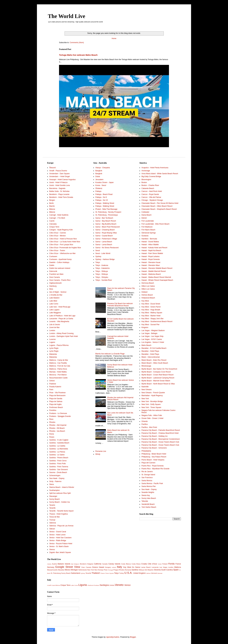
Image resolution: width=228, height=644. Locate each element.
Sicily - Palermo (55, 481)
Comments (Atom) (77, 43)
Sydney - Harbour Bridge (105, 259)
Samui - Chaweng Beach (105, 230)
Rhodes (122, 570)
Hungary (108, 567)
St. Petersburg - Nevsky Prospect (108, 212)
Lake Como (54, 304)
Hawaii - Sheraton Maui (151, 265)
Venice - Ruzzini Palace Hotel (61, 544)
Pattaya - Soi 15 (102, 200)
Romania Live (101, 451)
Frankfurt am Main (56, 274)
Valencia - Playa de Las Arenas (61, 526)
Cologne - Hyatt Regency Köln (61, 230)
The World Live (67, 16)
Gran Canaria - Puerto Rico (60, 280)
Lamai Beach (146, 567)
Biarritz (52, 206)
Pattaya (98, 191)
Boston (144, 182)
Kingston (145, 327)
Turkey (122, 573)
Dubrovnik (53, 271)
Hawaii (101, 567)
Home (114, 38)
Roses (52, 437)
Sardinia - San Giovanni (59, 470)
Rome (52, 434)
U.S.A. (128, 573)
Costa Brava (136, 564)
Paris (51, 390)
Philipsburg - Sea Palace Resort (154, 457)
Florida (171, 564)
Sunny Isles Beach (149, 498)
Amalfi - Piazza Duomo (58, 171)
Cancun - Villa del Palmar (151, 197)
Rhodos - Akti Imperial (58, 425)
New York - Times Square (151, 407)
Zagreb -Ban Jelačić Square (60, 552)
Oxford (52, 381)
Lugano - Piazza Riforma (59, 345)
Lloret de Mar (54, 327)
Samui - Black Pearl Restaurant (108, 227)
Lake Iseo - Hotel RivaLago (60, 307)
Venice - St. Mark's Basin (59, 546)
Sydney (98, 256)
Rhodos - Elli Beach (57, 428)
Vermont (154, 573)
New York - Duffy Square (151, 404)
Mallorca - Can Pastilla (58, 363)
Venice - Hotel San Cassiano (60, 538)
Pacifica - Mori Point (149, 427)
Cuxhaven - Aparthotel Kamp (60, 259)
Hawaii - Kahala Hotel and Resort (154, 248)
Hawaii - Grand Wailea (150, 242)
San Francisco (147, 478)
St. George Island (148, 475)
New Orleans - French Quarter (153, 393)
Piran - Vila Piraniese (57, 393)
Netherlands (83, 570)
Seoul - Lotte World (103, 253)
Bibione (52, 209)
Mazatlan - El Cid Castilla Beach (154, 348)
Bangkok (99, 171)
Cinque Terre (54, 227)
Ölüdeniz (99, 188)
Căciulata (53, 224)
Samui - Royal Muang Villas (106, 233)
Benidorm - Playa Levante (59, 194)
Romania (128, 570)
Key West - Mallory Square (152, 313)
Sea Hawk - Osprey (57, 478)
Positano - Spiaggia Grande (60, 416)
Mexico (68, 570)
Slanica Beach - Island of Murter (62, 487)
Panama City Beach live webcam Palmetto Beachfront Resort (120, 305)
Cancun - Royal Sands (150, 194)
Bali (72, 564)
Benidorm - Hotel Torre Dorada (61, 197)
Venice (127, 585)
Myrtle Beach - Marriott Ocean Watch (156, 381)
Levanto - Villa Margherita (59, 321)
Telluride (145, 501)
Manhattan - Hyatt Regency (152, 396)
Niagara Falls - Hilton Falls (152, 415)
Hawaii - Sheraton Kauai (151, 262)
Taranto (52, 505)
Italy (119, 567)
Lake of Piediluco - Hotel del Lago (62, 316)
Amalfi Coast (51, 585)
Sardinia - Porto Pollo (58, 464)
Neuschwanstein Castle (58, 378)
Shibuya (141, 570)
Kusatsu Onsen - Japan (104, 182)
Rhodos (52, 422)
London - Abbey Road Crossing (61, 333)
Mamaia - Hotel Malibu (58, 372)
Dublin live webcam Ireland (60, 268)
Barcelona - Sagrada (57, 188)
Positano (96, 585)
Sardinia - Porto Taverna (59, 467)
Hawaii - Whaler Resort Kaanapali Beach (157, 280)
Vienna (52, 550)
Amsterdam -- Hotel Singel (60, 176)
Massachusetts (52, 570)
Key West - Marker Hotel (151, 316)
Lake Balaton (54, 298)
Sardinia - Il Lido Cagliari (59, 440)
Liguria (83, 585)
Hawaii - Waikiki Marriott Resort (154, 271)
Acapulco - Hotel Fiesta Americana (155, 168)
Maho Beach (146, 345)
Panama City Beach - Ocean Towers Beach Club (160, 442)
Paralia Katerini (55, 387)
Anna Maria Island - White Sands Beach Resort (160, 174)
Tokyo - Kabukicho (103, 268)
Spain (176, 570)
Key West (145, 301)
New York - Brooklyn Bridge (152, 401)
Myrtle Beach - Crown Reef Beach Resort (157, 375)
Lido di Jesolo (55, 325)
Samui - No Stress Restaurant (107, 248)
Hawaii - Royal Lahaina (150, 256)
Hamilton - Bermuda (149, 239)
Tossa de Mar (55, 517)
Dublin (52, 265)
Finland (165, 564)
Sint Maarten (149, 570)
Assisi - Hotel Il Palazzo (58, 182)
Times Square (109, 573)
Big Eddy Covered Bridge (151, 176)
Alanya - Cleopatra (103, 168)
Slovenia (157, 570)
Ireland (114, 567)
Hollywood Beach (148, 298)
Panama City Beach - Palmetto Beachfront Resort (161, 430)
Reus (51, 419)
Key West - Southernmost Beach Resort (157, 321)
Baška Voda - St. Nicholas (59, 191)
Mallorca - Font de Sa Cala (60, 366)
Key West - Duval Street (151, 304)
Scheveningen (55, 475)
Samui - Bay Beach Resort (106, 221)
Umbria (112, 585)
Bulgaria (90, 564)
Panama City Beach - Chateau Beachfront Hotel (160, 433)
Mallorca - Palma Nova (58, 369)
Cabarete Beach (148, 188)
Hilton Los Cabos (148, 286)
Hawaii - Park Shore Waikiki (152, 253)
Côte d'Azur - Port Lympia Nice (61, 245)
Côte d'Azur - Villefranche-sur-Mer (62, 253)
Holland (144, 292)
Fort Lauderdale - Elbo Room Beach (155, 224)
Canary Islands (114, 564)
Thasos (102, 573)
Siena (52, 484)
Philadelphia (146, 451)
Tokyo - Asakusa (102, 265)
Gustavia (145, 236)
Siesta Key (146, 495)
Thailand (96, 573)
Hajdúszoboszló (55, 283)
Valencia (53, 523)
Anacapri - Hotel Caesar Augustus (62, 180)
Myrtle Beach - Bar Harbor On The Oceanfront (159, 369)
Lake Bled (53, 301)
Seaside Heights (148, 492)
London (52, 330)
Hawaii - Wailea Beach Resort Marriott (156, 277)
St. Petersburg (56, 573)
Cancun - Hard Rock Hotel (152, 191)
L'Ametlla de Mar (56, 295)
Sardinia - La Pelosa (57, 452)
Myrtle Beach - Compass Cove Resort (156, 372)
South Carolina (167, 570)
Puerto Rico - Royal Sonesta (152, 466)
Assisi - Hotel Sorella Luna (60, 185)
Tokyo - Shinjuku (102, 277)
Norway (101, 570)
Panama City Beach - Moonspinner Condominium (161, 439)
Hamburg (53, 286)
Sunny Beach (54, 499)
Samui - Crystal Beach (104, 236)
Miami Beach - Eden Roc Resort (154, 360)
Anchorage (146, 171)
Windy (98, 454)
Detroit (144, 218)
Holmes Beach (147, 295)
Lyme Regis (54, 348)
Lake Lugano (54, 310)
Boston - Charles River (150, 185)
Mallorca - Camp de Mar (59, 360)
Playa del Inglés (55, 404)
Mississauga (146, 366)
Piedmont (91, 585)
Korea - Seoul (101, 185)
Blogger (133, 637)
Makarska (53, 354)
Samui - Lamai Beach (104, 242)
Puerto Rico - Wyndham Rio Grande (155, 469)
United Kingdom (139, 573)
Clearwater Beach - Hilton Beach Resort (157, 206)
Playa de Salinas (56, 401)
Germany (51, 567)
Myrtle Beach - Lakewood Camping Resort (158, 378)
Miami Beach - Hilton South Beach (155, 363)
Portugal (111, 570)
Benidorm (83, 564)
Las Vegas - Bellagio (149, 333)
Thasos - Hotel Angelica (59, 514)
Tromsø (52, 520)
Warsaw (160, 573)
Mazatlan (61, 570)
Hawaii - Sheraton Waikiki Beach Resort (157, 268)
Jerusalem (99, 180)
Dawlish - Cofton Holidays (59, 262)
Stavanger (53, 496)
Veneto (119, 585)
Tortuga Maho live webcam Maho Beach (78, 55)
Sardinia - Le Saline (57, 455)
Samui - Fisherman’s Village (106, 239)
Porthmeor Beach (56, 407)
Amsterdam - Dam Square (59, 174)
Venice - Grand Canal (58, 532)
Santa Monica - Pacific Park (152, 483)
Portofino (53, 410)
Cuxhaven (53, 256)
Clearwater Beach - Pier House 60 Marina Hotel (160, 203)
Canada (105, 564)
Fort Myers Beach (148, 230)
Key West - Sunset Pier (150, 325)
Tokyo (98, 262)
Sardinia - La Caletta (57, 446)
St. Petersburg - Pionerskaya (107, 215)
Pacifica (145, 424)
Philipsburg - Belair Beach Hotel (154, 454)
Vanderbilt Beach (148, 504)
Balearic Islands (64, 564)
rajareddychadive (113, 637)
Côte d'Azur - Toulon (57, 251)
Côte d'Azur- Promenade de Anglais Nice (65, 248)
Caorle (52, 221)
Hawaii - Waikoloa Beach (151, 274)
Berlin (52, 203)
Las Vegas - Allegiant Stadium (153, 330)
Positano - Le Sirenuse (58, 413)
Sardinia (135, 570)
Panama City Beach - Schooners (154, 448)
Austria (55, 564)
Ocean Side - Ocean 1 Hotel (152, 418)
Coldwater (145, 212)
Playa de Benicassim (57, 396)
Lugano (52, 342)
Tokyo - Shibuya (102, 271)
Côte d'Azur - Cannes (58, 233)
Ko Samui (136, 567)
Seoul (98, 251)
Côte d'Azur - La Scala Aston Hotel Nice (65, 242)
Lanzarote (155, 567)
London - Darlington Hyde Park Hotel (64, 336)
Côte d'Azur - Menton (58, 236)
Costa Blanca (126, 564)
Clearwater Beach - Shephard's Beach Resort (159, 209)
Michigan (74, 570)
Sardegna (104, 585)
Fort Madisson (147, 227)
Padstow (53, 384)
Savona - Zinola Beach (58, 472)
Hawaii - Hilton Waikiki (150, 245)
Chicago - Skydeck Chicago (152, 200)
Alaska (49, 564)
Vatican (52, 529)
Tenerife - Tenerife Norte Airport (61, 511)
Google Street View (68, 567)
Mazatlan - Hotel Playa (150, 351)
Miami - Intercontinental (151, 357)
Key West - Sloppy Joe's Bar (152, 319)
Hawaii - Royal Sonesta (151, 259)
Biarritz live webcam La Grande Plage (110, 354)
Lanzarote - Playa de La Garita (61, 319)
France (178, 564)
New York (145, 399)
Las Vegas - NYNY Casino (152, 339)
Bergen (52, 200)
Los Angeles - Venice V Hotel (153, 342)
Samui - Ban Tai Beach (104, 218)
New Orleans (146, 390)
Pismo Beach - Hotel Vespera (153, 460)
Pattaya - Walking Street (105, 203)
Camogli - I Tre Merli (57, 218)
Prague (116, 570)
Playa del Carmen (148, 463)
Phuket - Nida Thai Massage (106, 209)
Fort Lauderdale (148, 221)
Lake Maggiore (55, 313)
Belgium (77, 564)
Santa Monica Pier (149, 486)
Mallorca (178, 567)
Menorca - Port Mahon (58, 375)
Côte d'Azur (152, 564)
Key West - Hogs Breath (151, 310)
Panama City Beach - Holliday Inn (154, 436)
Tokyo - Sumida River (104, 280)
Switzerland (75, 573)
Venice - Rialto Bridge (58, 541)
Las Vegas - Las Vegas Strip (152, 336)
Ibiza (51, 289)
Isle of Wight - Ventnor (58, 292)
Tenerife (52, 508)
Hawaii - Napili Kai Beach (151, 251)
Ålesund (52, 168)
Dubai (98, 176)
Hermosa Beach (148, 283)
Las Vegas (163, 567)
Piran (106, 570)
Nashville (145, 387)
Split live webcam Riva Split (60, 493)
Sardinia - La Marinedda (59, 449)
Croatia (144, 564)
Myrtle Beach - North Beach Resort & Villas (158, 384)
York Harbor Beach (149, 507)
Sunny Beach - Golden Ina (60, 502)
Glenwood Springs (149, 233)
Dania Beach (146, 215)
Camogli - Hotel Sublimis (59, 215)
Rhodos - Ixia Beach (57, 431)
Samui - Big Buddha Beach (106, 224)
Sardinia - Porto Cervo (58, 461)
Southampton (54, 490)
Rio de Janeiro (147, 472)
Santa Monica (147, 481)
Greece (95, 567)
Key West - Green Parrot (151, 307)
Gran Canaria (55, 277)
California (98, 564)
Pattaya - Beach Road (104, 194)
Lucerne (52, 339)
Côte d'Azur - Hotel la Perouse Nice (63, 239)
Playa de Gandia (56, 399)
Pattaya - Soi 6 (101, 197)
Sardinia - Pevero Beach (59, 458)
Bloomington (146, 180)
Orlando (145, 421)
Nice (96, 570)
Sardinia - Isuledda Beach (59, 443)
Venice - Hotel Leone (57, 535)
